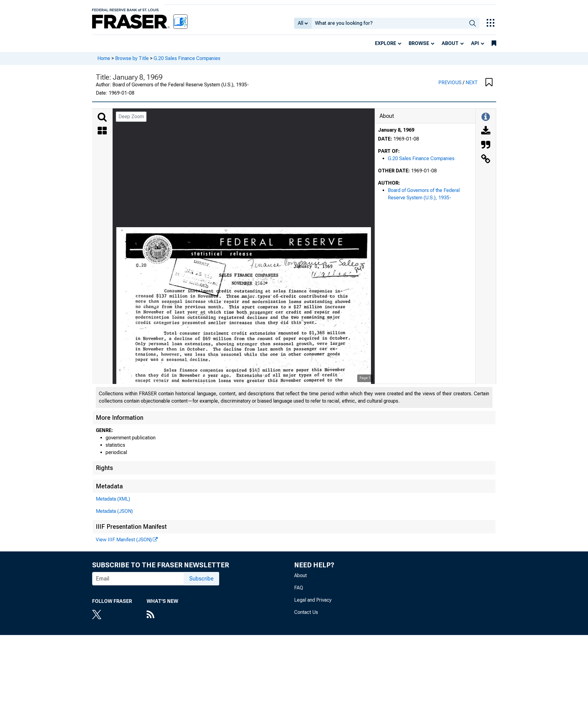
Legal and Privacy (313, 600)
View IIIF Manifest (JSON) (124, 540)
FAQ (299, 588)
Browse (419, 43)
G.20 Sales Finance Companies (187, 58)
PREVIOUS (451, 83)
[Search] (102, 117)
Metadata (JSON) (114, 511)
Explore (386, 43)
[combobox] (389, 23)
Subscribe (201, 579)
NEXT (472, 83)
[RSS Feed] (162, 615)
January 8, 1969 (396, 130)
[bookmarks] (494, 43)
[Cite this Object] (486, 145)
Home (104, 58)
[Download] (486, 131)
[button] (489, 83)
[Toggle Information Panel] (486, 117)
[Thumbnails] (102, 131)
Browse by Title (132, 58)
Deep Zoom (131, 116)
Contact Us (306, 612)
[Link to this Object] (486, 160)
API (475, 43)
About (450, 43)
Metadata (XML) (113, 499)
